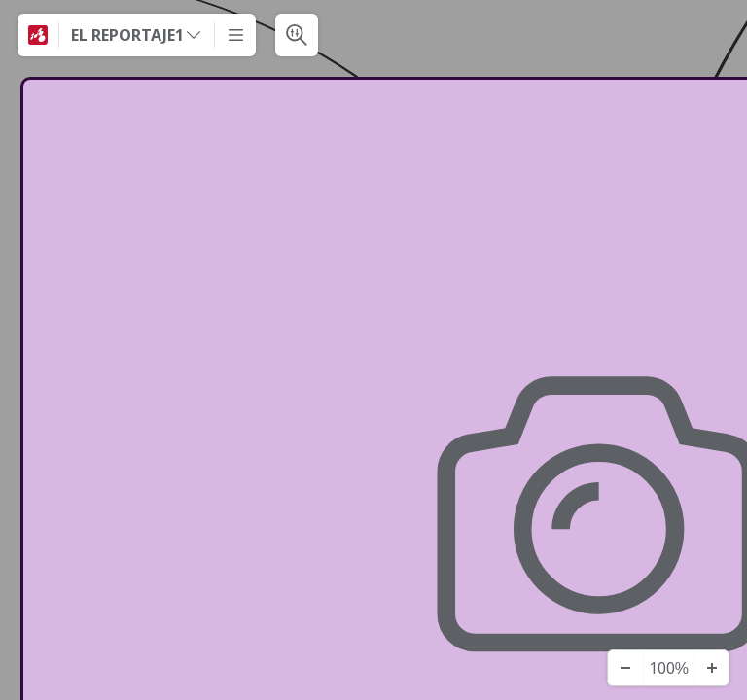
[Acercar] (711, 668)
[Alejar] (625, 668)
